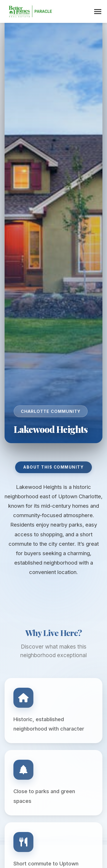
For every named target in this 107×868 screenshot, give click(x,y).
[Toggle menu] (98, 12)
